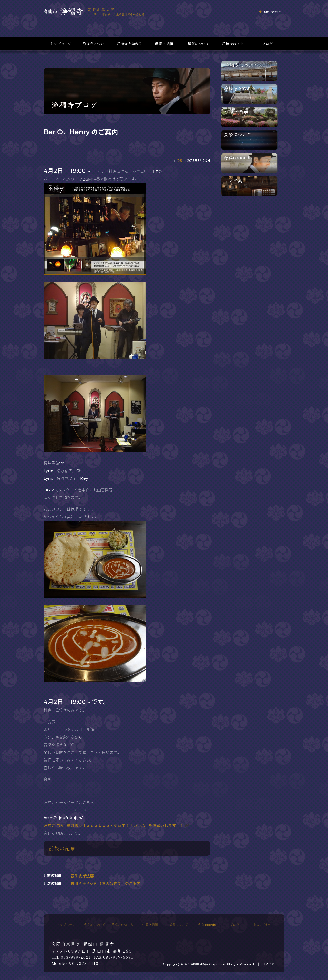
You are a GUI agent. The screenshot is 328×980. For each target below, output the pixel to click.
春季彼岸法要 (82, 876)
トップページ (61, 44)
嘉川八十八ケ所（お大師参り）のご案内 (106, 883)
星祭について (198, 44)
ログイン (268, 964)
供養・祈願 (164, 44)
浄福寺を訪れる (130, 44)
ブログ (267, 44)
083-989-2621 (76, 957)
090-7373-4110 (83, 963)
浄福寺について (95, 44)
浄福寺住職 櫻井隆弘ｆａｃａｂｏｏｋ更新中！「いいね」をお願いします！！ (114, 826)
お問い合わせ (272, 12)
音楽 (179, 161)
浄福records (233, 44)
